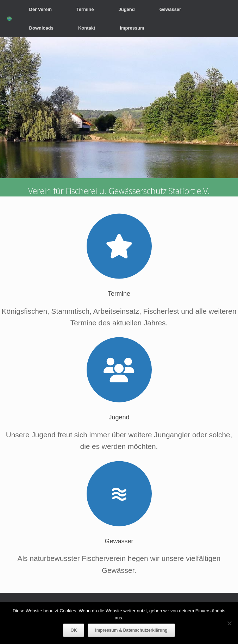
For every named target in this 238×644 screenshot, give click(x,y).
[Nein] (229, 623)
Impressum (132, 28)
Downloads (41, 28)
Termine (85, 9)
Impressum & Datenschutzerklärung (131, 630)
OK (74, 630)
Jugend (126, 9)
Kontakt (87, 28)
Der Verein (40, 9)
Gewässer (170, 9)
